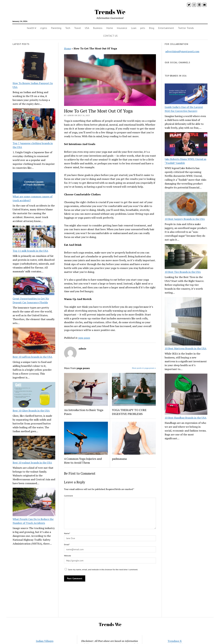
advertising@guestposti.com (182, 51)
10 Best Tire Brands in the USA (183, 272)
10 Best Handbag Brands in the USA (186, 418)
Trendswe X (175, 641)
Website (68, 556)
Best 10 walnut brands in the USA (32, 463)
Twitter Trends (186, 28)
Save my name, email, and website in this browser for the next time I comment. (103, 569)
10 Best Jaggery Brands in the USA (185, 219)
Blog (152, 28)
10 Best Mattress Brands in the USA (186, 348)
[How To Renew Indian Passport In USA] (34, 67)
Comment (68, 496)
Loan (134, 28)
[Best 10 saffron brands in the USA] (34, 341)
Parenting (56, 28)
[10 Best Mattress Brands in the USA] (183, 322)
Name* (67, 533)
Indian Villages (45, 641)
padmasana (119, 459)
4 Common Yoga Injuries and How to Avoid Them (83, 461)
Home (110, 28)
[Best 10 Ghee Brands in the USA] (34, 395)
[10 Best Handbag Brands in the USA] (186, 395)
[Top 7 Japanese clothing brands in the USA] (34, 125)
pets (143, 28)
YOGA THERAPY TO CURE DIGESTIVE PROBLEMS (129, 412)
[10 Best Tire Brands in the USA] (186, 257)
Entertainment (166, 28)
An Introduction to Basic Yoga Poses (84, 412)
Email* (67, 544)
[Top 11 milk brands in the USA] (34, 237)
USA (87, 28)
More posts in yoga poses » (144, 368)
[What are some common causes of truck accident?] (34, 183)
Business (98, 28)
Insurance (122, 28)
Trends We (110, 12)
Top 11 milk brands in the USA (30, 251)
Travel (77, 28)
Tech (68, 28)
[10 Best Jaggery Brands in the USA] (186, 204)
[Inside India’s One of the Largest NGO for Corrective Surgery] (186, 94)
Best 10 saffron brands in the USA (32, 357)
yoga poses (84, 338)
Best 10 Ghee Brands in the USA (31, 411)
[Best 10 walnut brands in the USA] (34, 448)
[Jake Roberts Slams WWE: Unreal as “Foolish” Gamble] (186, 145)
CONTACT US (110, 36)
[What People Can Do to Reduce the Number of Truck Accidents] (34, 502)
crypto (44, 28)
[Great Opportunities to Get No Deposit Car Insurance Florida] (34, 286)
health (31, 28)
